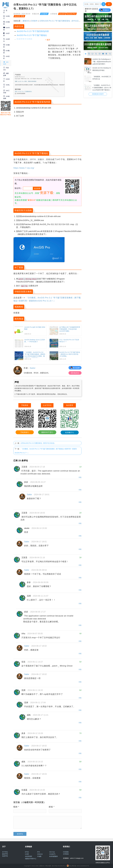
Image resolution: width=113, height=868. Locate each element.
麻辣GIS (26, 21)
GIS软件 (44, 14)
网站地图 (48, 866)
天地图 (39, 856)
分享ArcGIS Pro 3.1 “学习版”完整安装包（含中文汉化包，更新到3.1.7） (67, 21)
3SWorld (40, 854)
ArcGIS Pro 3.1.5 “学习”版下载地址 (32, 35)
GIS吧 (27, 854)
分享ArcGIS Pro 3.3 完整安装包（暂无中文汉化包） (38, 443)
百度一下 (103, 5)
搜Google (109, 5)
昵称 (16, 807)
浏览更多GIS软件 (98, 94)
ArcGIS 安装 (19, 16)
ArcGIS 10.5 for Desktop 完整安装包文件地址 (102, 69)
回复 (80, 477)
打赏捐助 (66, 852)
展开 (48, 40)
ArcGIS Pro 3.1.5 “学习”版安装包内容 (33, 31)
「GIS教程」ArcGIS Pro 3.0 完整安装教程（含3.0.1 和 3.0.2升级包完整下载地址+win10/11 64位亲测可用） (102, 87)
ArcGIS (62, 14)
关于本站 (5, 852)
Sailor (33, 368)
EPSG (27, 852)
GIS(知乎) (52, 854)
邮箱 (52, 807)
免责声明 (5, 856)
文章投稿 (66, 854)
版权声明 (5, 854)
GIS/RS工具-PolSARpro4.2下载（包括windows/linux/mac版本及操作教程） (102, 61)
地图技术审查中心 (31, 859)
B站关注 (75, 373)
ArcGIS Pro (71, 14)
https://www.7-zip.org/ (24, 168)
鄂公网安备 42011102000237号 (79, 866)
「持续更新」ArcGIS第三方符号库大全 (102, 78)
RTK (39, 852)
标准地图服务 (54, 856)
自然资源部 (29, 856)
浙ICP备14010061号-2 (59, 866)
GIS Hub (52, 852)
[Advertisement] (30, 57)
